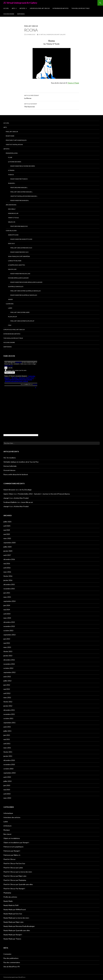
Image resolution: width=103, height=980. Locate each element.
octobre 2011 (8, 718)
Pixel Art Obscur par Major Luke (15, 876)
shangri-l (7, 498)
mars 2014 (7, 618)
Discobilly (12, 209)
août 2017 (7, 555)
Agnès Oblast (8, 494)
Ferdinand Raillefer (10, 502)
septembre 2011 (9, 723)
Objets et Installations (14, 144)
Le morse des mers (15, 162)
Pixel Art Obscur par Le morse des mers (18, 872)
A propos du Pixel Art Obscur (40, 8)
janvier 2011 (8, 756)
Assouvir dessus (9, 470)
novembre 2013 (9, 626)
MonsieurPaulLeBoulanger (18, 278)
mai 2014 (7, 610)
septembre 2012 (9, 672)
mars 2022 (7, 538)
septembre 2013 (9, 635)
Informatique (8, 813)
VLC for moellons (10, 458)
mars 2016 (7, 572)
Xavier (10, 299)
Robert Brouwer (9, 490)
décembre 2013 (9, 622)
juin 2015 (7, 593)
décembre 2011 (9, 710)
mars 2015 (7, 597)
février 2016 (8, 576)
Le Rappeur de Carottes (16, 265)
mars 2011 (7, 748)
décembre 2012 (9, 660)
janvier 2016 (8, 580)
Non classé (7, 834)
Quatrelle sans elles (16, 286)
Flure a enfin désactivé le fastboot (16, 474)
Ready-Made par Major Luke (20, 274)
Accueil (6, 8)
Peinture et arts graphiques (16, 140)
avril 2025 (7, 526)
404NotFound (13, 235)
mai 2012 (7, 689)
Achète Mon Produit (21, 498)
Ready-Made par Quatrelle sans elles (24, 295)
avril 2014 (7, 614)
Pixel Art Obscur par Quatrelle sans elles (25, 291)
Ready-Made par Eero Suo (19, 252)
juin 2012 (7, 685)
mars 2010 (7, 798)
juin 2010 (7, 785)
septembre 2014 (9, 601)
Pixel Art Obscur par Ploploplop (22, 321)
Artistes (22, 8)
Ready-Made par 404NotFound (21, 239)
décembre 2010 (9, 760)
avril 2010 (7, 794)
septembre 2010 (9, 773)
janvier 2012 (8, 706)
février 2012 (8, 702)
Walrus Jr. (12, 222)
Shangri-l (12, 183)
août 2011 (7, 727)
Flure (10, 157)
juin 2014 (7, 605)
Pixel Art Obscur (31, 26)
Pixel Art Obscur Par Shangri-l (21, 192)
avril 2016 (7, 568)
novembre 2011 (9, 714)
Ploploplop (12, 317)
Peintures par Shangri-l (19, 188)
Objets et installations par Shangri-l (24, 196)
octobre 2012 (8, 668)
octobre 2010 (8, 769)
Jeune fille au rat (27, 502)
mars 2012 (7, 697)
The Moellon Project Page (80, 8)
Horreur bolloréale (10, 466)
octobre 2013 (8, 630)
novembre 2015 (9, 589)
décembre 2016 (9, 559)
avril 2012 (7, 693)
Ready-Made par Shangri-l (20, 200)
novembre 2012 (9, 664)
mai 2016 (7, 563)
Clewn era (10, 304)
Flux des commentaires (12, 962)
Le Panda (11, 170)
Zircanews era (11, 205)
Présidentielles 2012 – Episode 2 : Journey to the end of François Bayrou (44, 494)
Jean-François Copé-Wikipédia (19, 256)
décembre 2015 (9, 584)
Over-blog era (11, 231)
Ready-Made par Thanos (19, 179)
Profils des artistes (10, 897)
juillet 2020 (7, 547)
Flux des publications (11, 958)
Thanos (11, 175)
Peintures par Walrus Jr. (19, 226)
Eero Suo (11, 243)
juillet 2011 (7, 731)
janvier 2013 (8, 656)
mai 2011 (7, 739)
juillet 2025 (7, 522)
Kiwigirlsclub (13, 213)
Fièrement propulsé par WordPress (14, 977)
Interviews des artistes (61, 8)
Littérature (7, 826)
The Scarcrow (52, 105)
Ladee (10, 308)
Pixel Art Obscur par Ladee (20, 312)
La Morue (52, 97)
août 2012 (7, 677)
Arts (13, 8)
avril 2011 (7, 744)
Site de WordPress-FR (12, 967)
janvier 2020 (8, 551)
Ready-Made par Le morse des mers (23, 166)
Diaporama (21, 14)
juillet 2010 (7, 781)
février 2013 (8, 651)
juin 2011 (7, 735)
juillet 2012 (7, 681)
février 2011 (8, 752)
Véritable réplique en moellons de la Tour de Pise (21, 462)
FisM (10, 325)
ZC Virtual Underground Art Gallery (20, 3)
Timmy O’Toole (13, 218)
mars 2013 (7, 647)
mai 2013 (7, 643)
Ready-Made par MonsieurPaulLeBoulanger (26, 282)
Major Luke (12, 269)
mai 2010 (7, 790)
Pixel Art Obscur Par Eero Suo (21, 248)
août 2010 (7, 777)
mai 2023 (7, 534)
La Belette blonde (15, 261)
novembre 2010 (9, 764)
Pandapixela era (12, 153)
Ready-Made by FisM (11, 905)
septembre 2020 (9, 543)
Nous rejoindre (9, 14)
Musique (7, 830)
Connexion (7, 954)
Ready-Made (10, 136)
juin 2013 (7, 639)
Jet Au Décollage (25, 490)
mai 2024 (7, 530)
